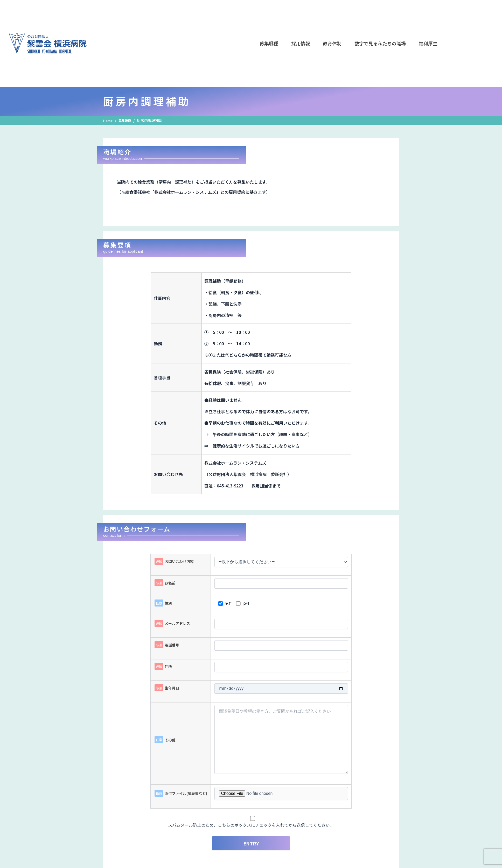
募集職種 (127, 120)
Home (109, 120)
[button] (269, 43)
